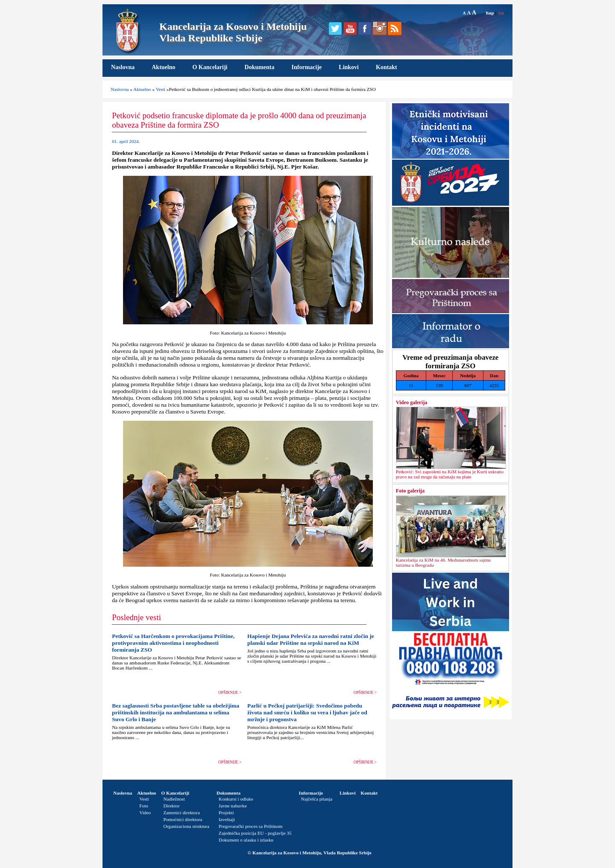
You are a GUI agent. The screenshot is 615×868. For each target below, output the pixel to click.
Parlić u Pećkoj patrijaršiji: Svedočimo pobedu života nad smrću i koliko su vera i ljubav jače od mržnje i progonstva (307, 712)
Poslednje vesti (136, 617)
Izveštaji (227, 819)
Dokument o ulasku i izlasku (246, 840)
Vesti (161, 89)
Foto (144, 806)
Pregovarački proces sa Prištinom (250, 826)
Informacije (307, 67)
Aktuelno (163, 67)
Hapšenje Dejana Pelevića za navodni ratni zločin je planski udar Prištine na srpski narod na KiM (311, 639)
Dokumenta (260, 67)
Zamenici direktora (181, 813)
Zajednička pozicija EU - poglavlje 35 (255, 833)
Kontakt (387, 67)
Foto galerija (410, 491)
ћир (490, 13)
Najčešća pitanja (317, 799)
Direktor (171, 806)
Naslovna (123, 67)
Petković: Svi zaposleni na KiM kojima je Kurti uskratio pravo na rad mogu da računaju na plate (450, 474)
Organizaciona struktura (186, 826)
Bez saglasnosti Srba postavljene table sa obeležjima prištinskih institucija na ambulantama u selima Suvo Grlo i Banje (176, 712)
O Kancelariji (210, 67)
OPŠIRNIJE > (230, 693)
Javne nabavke (233, 806)
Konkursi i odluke (236, 799)
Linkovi (349, 67)
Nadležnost (174, 799)
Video (145, 813)
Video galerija (412, 402)
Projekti (226, 813)
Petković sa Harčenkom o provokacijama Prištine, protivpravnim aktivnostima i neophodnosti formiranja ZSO (173, 643)
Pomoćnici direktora (183, 819)
